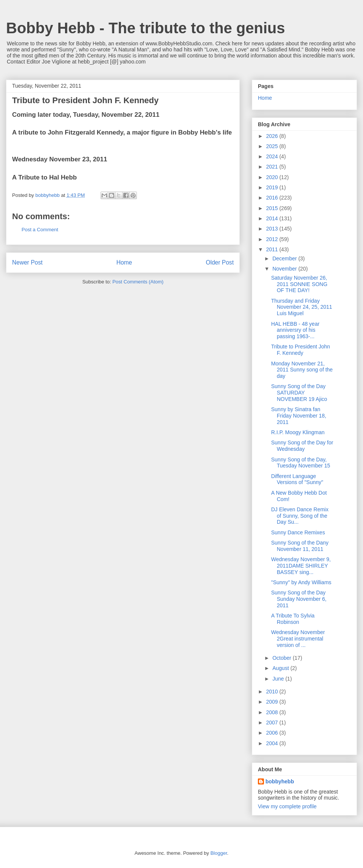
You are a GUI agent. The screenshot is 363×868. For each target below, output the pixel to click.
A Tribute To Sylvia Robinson (293, 619)
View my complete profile (287, 806)
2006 (273, 733)
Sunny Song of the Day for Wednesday (302, 446)
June (279, 679)
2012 (273, 239)
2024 (273, 156)
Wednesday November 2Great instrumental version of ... (298, 639)
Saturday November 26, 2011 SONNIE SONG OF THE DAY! (299, 284)
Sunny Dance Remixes (298, 532)
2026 (273, 136)
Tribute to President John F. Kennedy (301, 350)
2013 (273, 229)
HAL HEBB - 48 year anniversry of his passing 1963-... (295, 330)
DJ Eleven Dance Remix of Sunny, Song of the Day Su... (300, 516)
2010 (273, 692)
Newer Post (27, 262)
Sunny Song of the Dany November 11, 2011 (300, 546)
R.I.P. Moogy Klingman (298, 432)
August (281, 668)
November (285, 269)
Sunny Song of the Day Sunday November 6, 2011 (299, 599)
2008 (273, 712)
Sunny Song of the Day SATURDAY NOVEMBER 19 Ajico (299, 393)
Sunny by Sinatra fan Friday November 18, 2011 (299, 416)
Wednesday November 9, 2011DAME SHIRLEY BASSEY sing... (301, 566)
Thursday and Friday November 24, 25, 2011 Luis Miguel (302, 307)
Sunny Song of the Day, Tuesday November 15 (301, 463)
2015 (273, 208)
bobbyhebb (280, 781)
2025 (273, 146)
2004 (273, 743)
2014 (273, 218)
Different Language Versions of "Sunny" (297, 479)
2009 (273, 702)
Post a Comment (40, 230)
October (282, 658)
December (285, 258)
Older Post (220, 262)
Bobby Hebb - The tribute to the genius (146, 28)
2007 (273, 723)
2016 (273, 198)
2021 (273, 167)
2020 (273, 177)
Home (124, 262)
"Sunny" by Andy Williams (301, 582)
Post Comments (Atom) (138, 282)
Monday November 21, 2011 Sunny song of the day (302, 370)
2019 (273, 187)
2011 (273, 249)
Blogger (219, 853)
